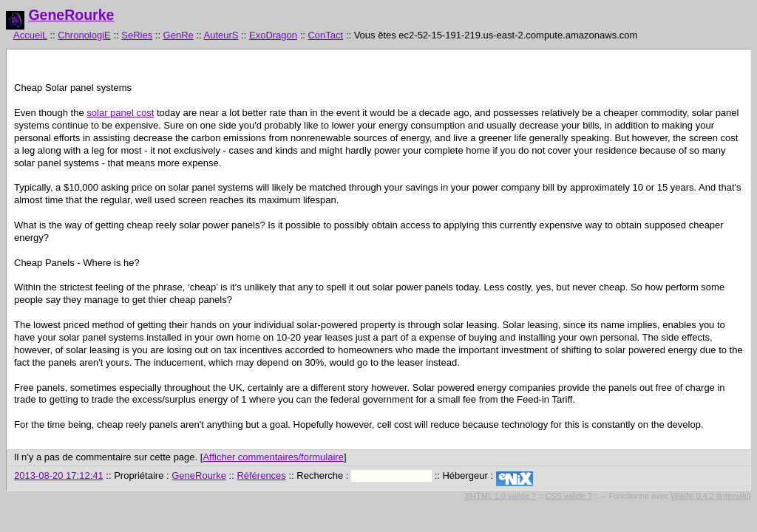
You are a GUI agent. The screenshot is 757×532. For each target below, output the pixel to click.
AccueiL (30, 35)
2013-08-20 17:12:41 (59, 475)
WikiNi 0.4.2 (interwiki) (711, 496)
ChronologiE (84, 35)
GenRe (179, 35)
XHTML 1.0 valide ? (500, 496)
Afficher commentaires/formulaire (273, 457)
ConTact (325, 35)
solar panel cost (120, 113)
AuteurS (221, 35)
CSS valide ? (568, 496)
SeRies (137, 35)
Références (261, 475)
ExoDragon (273, 35)
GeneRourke (71, 15)
